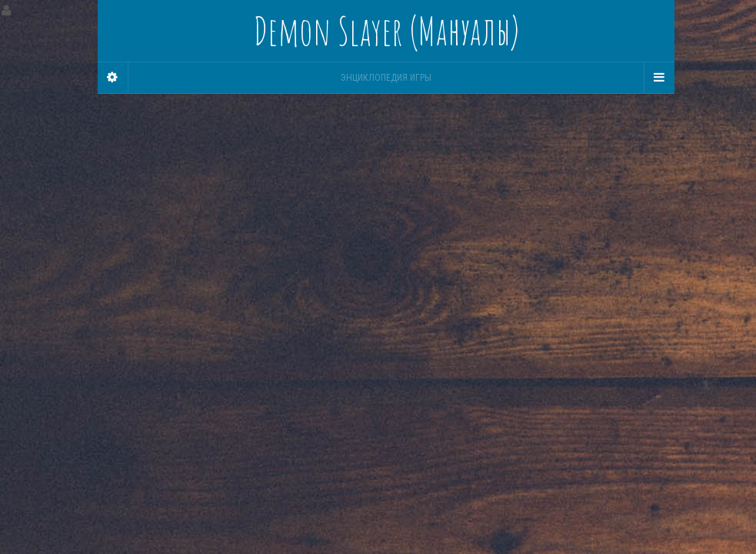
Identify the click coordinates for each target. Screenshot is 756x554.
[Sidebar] (113, 78)
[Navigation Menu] (659, 78)
